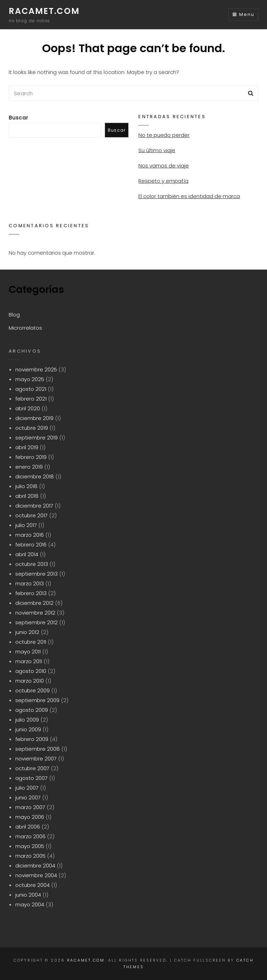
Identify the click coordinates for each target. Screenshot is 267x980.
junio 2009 (28, 729)
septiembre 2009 (37, 700)
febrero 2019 (31, 457)
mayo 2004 (30, 904)
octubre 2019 (32, 428)
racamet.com (44, 11)
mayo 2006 (30, 817)
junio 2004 (28, 895)
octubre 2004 (33, 885)
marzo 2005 (30, 856)
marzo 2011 (29, 661)
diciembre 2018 (35, 476)
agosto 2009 (32, 710)
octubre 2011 (31, 642)
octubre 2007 (32, 768)
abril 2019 (27, 447)
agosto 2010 (31, 671)
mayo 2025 (30, 379)
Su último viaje (157, 150)
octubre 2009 (33, 690)
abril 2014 (27, 554)
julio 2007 (27, 788)
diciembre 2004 (35, 866)
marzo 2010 (30, 681)
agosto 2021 (31, 389)
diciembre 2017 (34, 506)
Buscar (18, 118)
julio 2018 (26, 486)
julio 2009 (27, 720)
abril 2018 (27, 496)
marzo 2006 (30, 836)
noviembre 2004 (36, 875)
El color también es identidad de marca (189, 196)
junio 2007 (28, 797)
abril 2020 (28, 408)
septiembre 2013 (37, 574)
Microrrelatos (25, 328)
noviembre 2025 (36, 369)
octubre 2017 (31, 515)
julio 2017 (26, 525)
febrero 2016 (31, 545)
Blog (14, 315)
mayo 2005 (30, 846)
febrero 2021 (31, 399)
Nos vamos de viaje (164, 166)
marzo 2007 (30, 807)
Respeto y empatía (163, 181)
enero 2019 (29, 467)
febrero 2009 (32, 739)
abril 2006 (28, 827)
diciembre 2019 (34, 418)
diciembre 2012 (34, 603)
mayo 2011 (28, 652)
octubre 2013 (32, 564)
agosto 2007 (31, 778)
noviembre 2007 (36, 759)
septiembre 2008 (38, 749)
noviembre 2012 (35, 613)
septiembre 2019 (37, 438)
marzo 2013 (30, 583)
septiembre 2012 (37, 622)
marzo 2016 (30, 535)
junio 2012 (27, 632)
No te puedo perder (164, 135)
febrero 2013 (31, 593)
